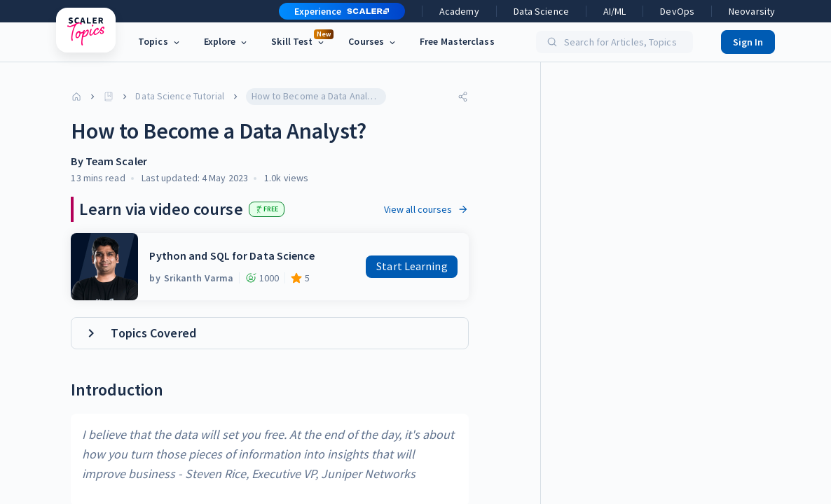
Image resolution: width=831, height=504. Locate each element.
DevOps (677, 11)
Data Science (541, 11)
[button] (336, 11)
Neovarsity (752, 11)
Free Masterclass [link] (457, 41)
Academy (459, 11)
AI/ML (615, 11)
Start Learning (412, 266)
